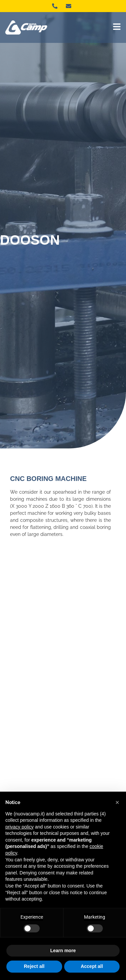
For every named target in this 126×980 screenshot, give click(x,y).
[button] (117, 802)
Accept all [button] (92, 966)
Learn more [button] (63, 951)
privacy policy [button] (19, 827)
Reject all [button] (34, 966)
